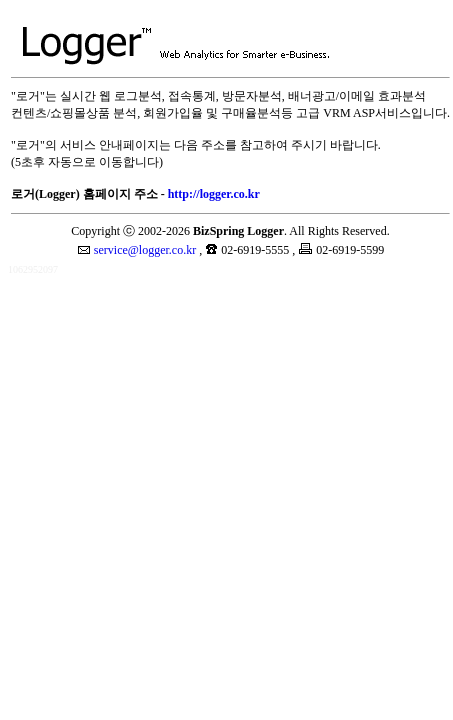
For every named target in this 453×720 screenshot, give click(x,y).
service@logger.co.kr (145, 250)
